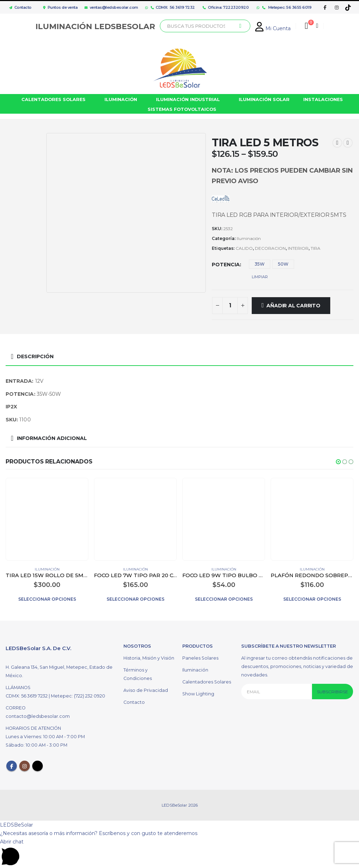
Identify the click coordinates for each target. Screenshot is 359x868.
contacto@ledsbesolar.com (38, 717)
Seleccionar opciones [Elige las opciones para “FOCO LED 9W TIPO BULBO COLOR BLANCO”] (224, 599)
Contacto (19, 7)
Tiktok (38, 767)
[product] (47, 519)
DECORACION (270, 248)
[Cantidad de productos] (230, 306)
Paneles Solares (200, 659)
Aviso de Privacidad (146, 691)
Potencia (226, 265)
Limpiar (260, 277)
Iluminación (249, 238)
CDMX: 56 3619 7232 (173, 7)
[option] (24, 153)
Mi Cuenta (273, 28)
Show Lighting (198, 695)
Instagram (25, 767)
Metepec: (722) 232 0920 (78, 697)
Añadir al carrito (293, 306)
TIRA (316, 248)
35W (260, 264)
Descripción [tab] (35, 356)
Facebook (12, 767)
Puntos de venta (60, 7)
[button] (338, 462)
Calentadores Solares (207, 683)
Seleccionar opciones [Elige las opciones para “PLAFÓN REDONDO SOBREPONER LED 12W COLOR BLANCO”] (312, 599)
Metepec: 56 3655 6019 (287, 7)
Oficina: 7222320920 (226, 7)
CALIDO (244, 248)
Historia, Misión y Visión (149, 659)
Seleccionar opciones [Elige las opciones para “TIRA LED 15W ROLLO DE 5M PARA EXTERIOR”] (47, 599)
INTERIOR (298, 248)
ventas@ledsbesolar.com (111, 7)
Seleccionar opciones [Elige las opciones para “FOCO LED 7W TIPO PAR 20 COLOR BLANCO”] (136, 599)
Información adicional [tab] (52, 438)
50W (283, 264)
